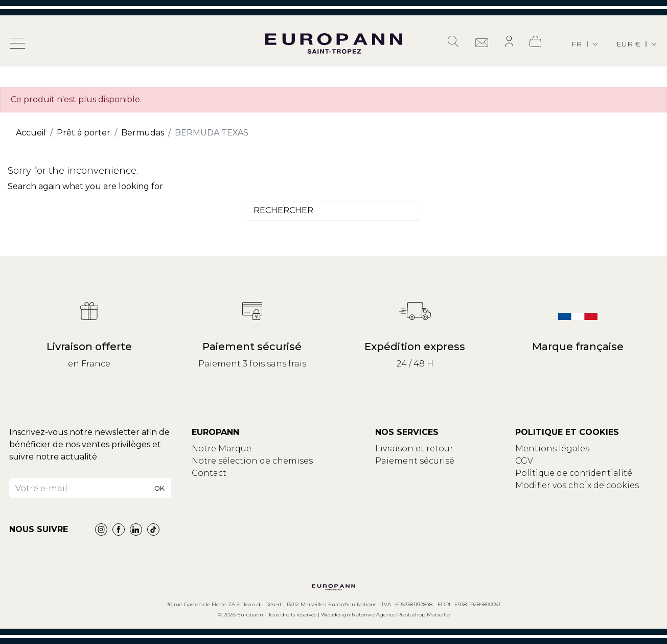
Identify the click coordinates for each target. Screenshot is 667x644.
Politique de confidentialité (574, 473)
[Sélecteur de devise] (637, 44)
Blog (202, 485)
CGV (524, 461)
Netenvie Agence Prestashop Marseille (401, 615)
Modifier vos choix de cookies (577, 485)
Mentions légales (552, 448)
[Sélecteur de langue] (585, 44)
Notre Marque (222, 448)
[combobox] (334, 211)
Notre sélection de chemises (252, 461)
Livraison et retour (414, 448)
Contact (209, 473)
